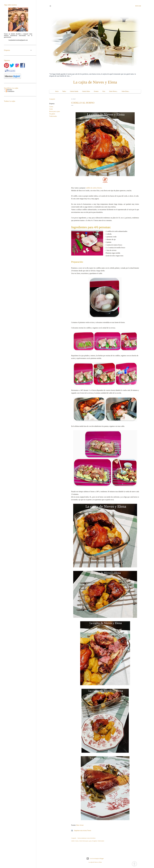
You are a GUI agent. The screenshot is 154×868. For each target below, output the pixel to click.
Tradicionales (53, 116)
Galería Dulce (86, 91)
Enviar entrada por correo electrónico (87, 838)
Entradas (9, 90)
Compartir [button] (52, 99)
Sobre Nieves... (113, 91)
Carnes (51, 107)
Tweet (89, 830)
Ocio (104, 91)
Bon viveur (80, 825)
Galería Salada (74, 91)
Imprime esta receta (80, 830)
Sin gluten (52, 114)
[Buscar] (138, 6)
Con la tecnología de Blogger (95, 859)
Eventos (96, 91)
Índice (64, 91)
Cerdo (51, 109)
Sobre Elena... (126, 91)
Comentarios (10, 91)
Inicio (57, 91)
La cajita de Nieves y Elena (95, 82)
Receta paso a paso (55, 111)
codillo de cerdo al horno (94, 188)
